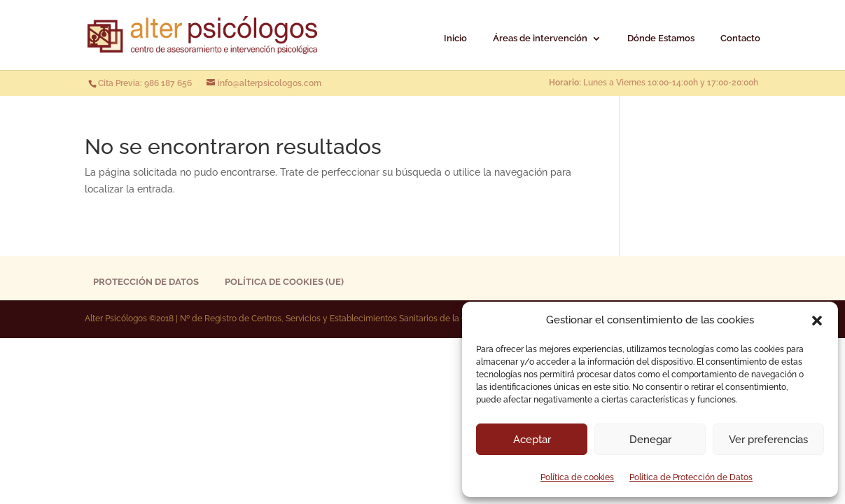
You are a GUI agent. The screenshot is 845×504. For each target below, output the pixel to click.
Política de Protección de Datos (691, 477)
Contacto (740, 38)
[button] (817, 321)
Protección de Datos (146, 282)
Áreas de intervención (540, 38)
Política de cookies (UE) (284, 282)
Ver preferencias (768, 440)
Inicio (455, 38)
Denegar (650, 440)
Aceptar (532, 440)
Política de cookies (577, 477)
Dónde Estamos (661, 38)
